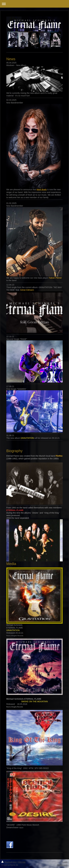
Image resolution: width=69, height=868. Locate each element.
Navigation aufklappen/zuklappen (34, 4)
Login (65, 862)
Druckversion (9, 862)
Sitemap (22, 862)
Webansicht (62, 865)
